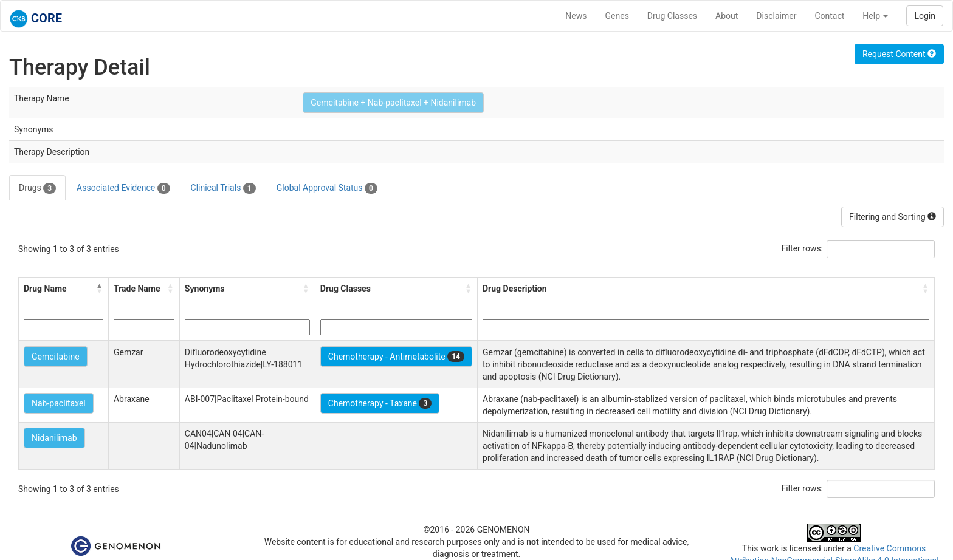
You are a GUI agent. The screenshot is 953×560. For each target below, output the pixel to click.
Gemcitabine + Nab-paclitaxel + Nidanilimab (393, 103)
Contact (829, 16)
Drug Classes (672, 16)
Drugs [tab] (37, 188)
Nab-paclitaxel (59, 403)
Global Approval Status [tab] (327, 188)
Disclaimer (776, 16)
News (576, 16)
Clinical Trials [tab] (223, 188)
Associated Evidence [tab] (123, 188)
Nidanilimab (54, 438)
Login (925, 16)
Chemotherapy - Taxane (380, 403)
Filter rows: (803, 248)
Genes (617, 16)
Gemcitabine (56, 357)
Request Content (899, 54)
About (727, 16)
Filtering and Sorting (893, 217)
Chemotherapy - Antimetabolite (396, 357)
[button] (100, 289)
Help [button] (875, 16)
